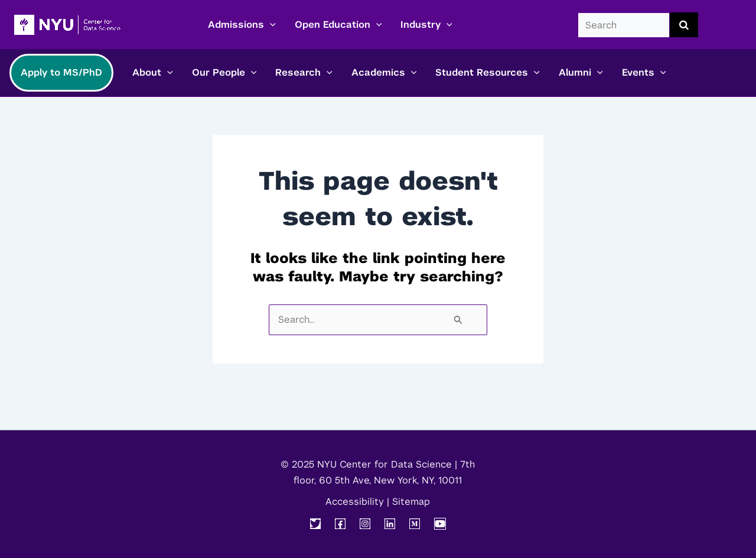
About (153, 73)
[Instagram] (365, 524)
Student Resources (488, 73)
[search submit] (684, 25)
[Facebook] (340, 524)
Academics (384, 73)
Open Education (338, 25)
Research (304, 73)
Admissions (242, 25)
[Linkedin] (390, 524)
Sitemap (411, 502)
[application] (270, 25)
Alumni (581, 73)
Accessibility (355, 502)
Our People (224, 73)
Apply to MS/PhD (61, 72)
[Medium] (415, 524)
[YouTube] (440, 524)
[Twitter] (315, 524)
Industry (426, 25)
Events (644, 73)
